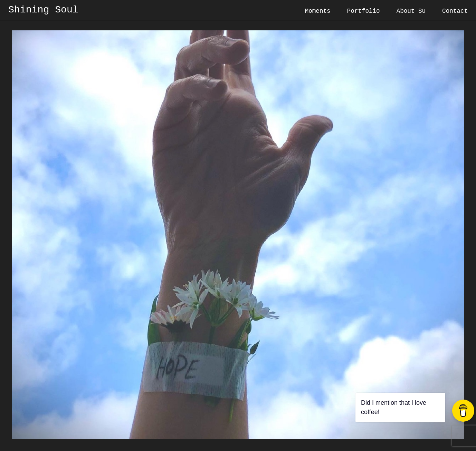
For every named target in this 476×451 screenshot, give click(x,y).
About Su (411, 11)
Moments (318, 11)
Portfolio (364, 11)
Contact (455, 11)
